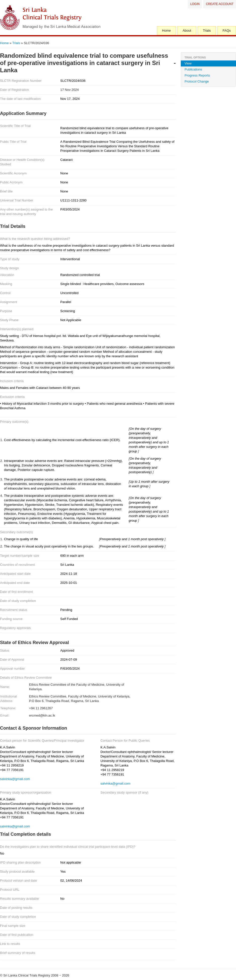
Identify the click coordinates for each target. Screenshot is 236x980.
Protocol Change (197, 81)
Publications (193, 69)
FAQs (227, 30)
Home (167, 30)
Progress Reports (197, 75)
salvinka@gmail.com (15, 779)
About (187, 30)
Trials (207, 30)
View (188, 63)
